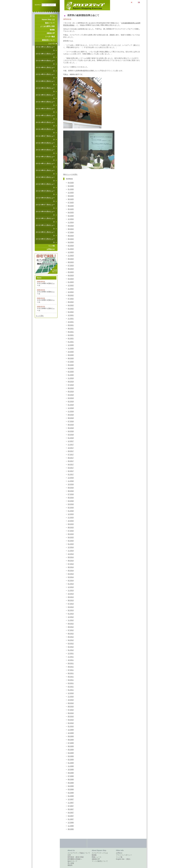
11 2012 (71, 620)
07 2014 (71, 564)
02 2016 (71, 508)
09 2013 (71, 597)
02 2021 (71, 338)
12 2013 (71, 587)
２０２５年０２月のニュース (45, 90)
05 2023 (71, 272)
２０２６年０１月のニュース (45, 234)
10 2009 (71, 733)
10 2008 (71, 769)
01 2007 (71, 819)
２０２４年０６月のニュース (45, 131)
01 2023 (71, 282)
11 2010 (71, 697)
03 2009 (71, 756)
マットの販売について (100, 861)
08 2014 (71, 561)
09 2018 (71, 415)
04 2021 (71, 335)
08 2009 (71, 740)
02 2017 (71, 471)
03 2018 (71, 435)
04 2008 (71, 786)
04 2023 (71, 275)
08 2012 (71, 627)
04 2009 (71, 753)
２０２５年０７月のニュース (45, 206)
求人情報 (71, 863)
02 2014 (71, 580)
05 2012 (71, 637)
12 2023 (71, 252)
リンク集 (51, 246)
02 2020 (71, 372)
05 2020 (71, 365)
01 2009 (71, 763)
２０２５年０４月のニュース (45, 186)
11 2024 (71, 222)
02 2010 (71, 723)
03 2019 (71, 398)
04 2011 (71, 680)
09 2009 (71, 736)
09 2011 (71, 663)
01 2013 (71, 614)
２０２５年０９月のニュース (45, 62)
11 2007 (71, 803)
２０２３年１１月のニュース (45, 49)
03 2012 (71, 643)
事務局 (70, 865)
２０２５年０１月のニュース (45, 172)
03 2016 (71, 504)
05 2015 (71, 534)
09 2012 (71, 624)
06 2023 (71, 269)
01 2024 (71, 249)
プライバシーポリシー (124, 855)
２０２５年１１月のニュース (45, 220)
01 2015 (71, 544)
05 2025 (71, 209)
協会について (50, 23)
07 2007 (71, 806)
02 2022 (71, 312)
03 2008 (71, 789)
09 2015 (71, 524)
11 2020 (71, 348)
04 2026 (71, 183)
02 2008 (71, 793)
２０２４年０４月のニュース (45, 76)
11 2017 (71, 445)
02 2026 (71, 186)
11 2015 (71, 517)
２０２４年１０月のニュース (45, 158)
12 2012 (71, 617)
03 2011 (71, 683)
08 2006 (71, 829)
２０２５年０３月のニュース (45, 179)
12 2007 (71, 799)
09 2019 (71, 382)
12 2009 (71, 730)
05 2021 (71, 332)
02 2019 (71, 401)
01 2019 (71, 405)
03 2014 (71, 577)
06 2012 (71, 634)
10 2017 (71, 448)
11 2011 (71, 657)
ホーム (52, 16)
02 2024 (71, 246)
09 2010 (71, 703)
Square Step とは (48, 19)
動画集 (52, 30)
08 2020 (71, 358)
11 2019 (71, 378)
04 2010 (71, 720)
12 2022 (71, 285)
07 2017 (71, 454)
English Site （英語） (124, 859)
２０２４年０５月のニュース (45, 124)
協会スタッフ (72, 861)
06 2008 (71, 779)
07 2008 (71, 776)
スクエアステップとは (100, 853)
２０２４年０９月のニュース (45, 151)
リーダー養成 (50, 37)
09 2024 (71, 226)
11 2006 (71, 826)
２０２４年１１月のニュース (45, 165)
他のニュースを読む (70, 174)
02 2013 (71, 610)
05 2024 (71, 239)
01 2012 (71, 650)
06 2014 (71, 567)
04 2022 (71, 305)
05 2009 (71, 750)
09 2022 (71, 295)
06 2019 (71, 388)
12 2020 (71, 345)
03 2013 (71, 607)
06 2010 (71, 713)
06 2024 (71, 236)
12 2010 (71, 693)
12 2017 (71, 441)
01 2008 (71, 796)
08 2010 (71, 706)
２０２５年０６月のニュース (45, 200)
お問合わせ (51, 249)
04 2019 (71, 395)
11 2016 (71, 481)
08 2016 (71, 491)
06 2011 (71, 673)
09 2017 (71, 451)
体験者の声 (51, 33)
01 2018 (71, 438)
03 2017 (71, 468)
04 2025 (71, 212)
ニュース (51, 43)
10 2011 (71, 660)
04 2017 (71, 464)
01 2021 (71, 342)
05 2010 (71, 716)
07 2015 (71, 531)
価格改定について (48, 40)
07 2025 (71, 202)
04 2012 (71, 640)
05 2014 (71, 571)
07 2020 (71, 362)
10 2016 (71, 484)
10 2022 (71, 292)
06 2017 (71, 458)
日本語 (135, 2)
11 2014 (71, 551)
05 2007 (71, 809)
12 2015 (71, 514)
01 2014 (71, 584)
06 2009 (71, 746)
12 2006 (71, 822)
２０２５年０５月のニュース (45, 193)
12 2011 (71, 653)
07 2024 (71, 232)
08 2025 (71, 199)
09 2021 (71, 325)
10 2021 (71, 322)
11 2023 (71, 256)
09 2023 (71, 259)
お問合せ (119, 853)
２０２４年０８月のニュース (45, 145)
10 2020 (71, 352)
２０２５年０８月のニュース (45, 213)
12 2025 (71, 193)
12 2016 (71, 478)
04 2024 (71, 242)
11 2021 (71, 319)
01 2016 (71, 511)
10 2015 (71, 521)
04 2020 (71, 368)
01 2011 (71, 690)
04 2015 (71, 537)
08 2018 (71, 418)
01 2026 (71, 189)
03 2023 (71, 279)
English (142, 2)
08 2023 (71, 262)
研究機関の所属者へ (75, 859)
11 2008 (71, 766)
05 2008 (71, 783)
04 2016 (71, 501)
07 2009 (71, 743)
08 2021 (71, 328)
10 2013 (71, 594)
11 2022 (71, 289)
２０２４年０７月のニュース (45, 138)
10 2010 (71, 700)
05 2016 (71, 498)
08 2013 (71, 600)
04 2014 (71, 574)
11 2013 (71, 590)
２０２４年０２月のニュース (45, 97)
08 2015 (71, 527)
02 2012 (71, 647)
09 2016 (71, 488)
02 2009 (71, 759)
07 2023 (71, 265)
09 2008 (71, 773)
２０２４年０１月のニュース (45, 69)
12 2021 (71, 315)
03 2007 (71, 816)
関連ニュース (97, 857)
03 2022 (71, 309)
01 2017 (71, 474)
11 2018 (71, 411)
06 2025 (71, 206)
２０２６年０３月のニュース (45, 241)
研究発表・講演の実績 (76, 857)
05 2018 (71, 428)
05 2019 (71, 391)
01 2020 (71, 375)
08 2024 (71, 229)
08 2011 (71, 667)
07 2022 (71, 299)
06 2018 (71, 425)
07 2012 (71, 630)
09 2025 (71, 196)
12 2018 (71, 408)
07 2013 (71, 604)
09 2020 (71, 355)
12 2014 (71, 547)
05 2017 (71, 461)
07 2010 (71, 710)
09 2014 (71, 557)
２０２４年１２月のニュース (45, 117)
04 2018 (71, 431)
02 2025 (71, 216)
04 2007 (71, 813)
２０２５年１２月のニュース (45, 227)
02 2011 (71, 687)
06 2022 (71, 302)
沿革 (69, 855)
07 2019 (71, 385)
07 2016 (71, 494)
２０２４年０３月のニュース (45, 103)
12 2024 (71, 219)
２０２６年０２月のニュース (45, 83)
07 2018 (71, 421)
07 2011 (71, 670)
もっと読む (40, 316)
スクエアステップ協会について (79, 853)
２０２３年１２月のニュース (45, 55)
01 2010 (71, 726)
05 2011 (71, 677)
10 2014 (71, 554)
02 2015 (71, 541)
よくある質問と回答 (47, 26)
